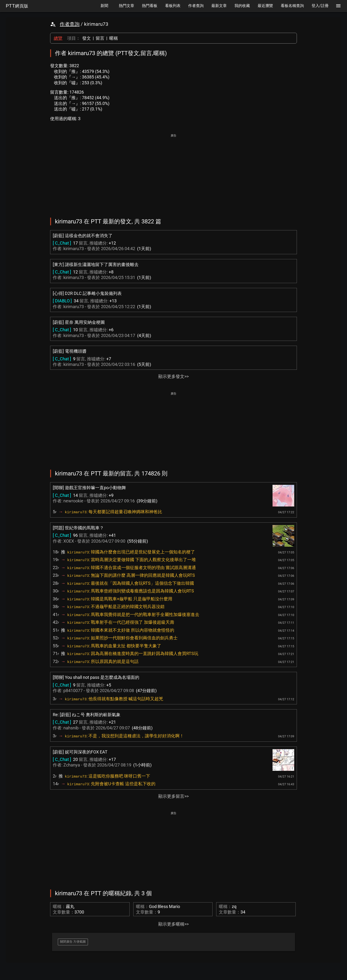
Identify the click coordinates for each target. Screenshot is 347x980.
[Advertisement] (173, 172)
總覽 (58, 38)
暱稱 (113, 38)
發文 (87, 38)
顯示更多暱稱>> (173, 924)
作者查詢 (70, 24)
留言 (100, 38)
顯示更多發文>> (173, 376)
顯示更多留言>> (173, 796)
